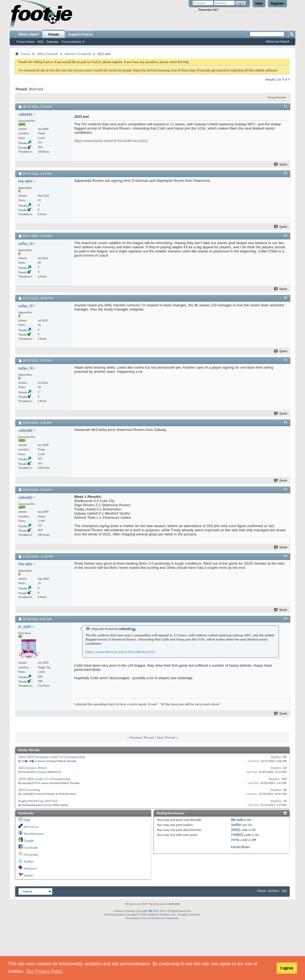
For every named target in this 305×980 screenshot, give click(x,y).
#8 (286, 556)
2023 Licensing (29, 790)
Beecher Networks (167, 918)
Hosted (147, 918)
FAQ (40, 42)
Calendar (52, 42)
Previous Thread (142, 737)
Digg (27, 820)
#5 (286, 360)
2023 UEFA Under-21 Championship (44, 779)
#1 (286, 106)
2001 (155, 911)
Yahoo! (29, 875)
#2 (286, 173)
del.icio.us (31, 827)
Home (262, 891)
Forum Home (26, 42)
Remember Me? (206, 10)
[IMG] (236, 830)
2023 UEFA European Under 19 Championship (52, 757)
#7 (286, 489)
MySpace (30, 868)
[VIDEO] (237, 835)
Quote (281, 164)
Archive (274, 891)
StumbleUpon (34, 834)
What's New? (29, 34)
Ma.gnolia (31, 854)
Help (259, 4)
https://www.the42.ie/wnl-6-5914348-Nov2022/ (111, 141)
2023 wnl (36, 89)
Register (278, 4)
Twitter (29, 861)
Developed (132, 918)
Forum (54, 34)
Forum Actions (71, 42)
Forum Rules (240, 847)
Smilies (236, 825)
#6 (286, 422)
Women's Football (78, 54)
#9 (286, 619)
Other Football (47, 54)
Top (284, 891)
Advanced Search (278, 41)
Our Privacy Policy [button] (45, 971)
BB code (237, 820)
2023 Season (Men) (32, 768)
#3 (286, 235)
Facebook (31, 848)
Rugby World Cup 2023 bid (38, 801)
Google (29, 841)
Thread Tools (275, 97)
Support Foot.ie (80, 34)
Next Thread (166, 737)
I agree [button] (287, 968)
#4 (286, 298)
